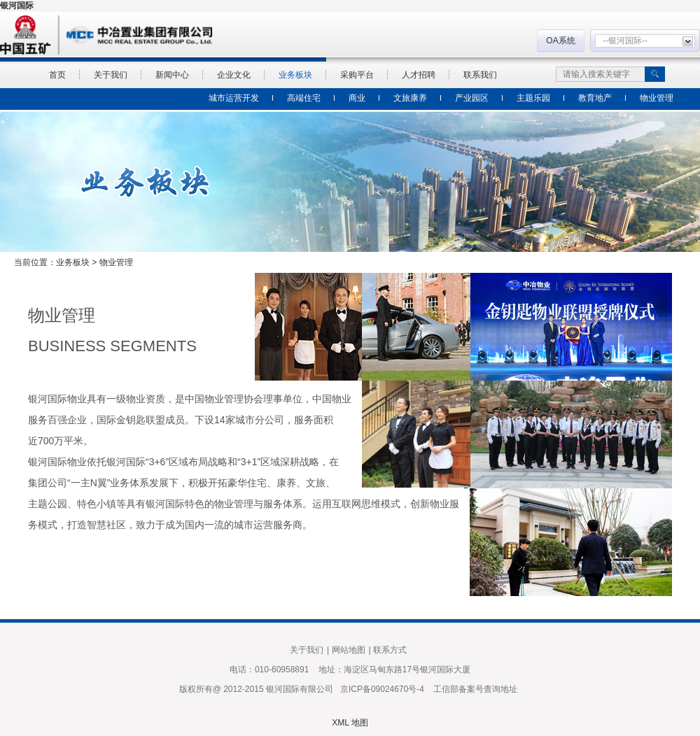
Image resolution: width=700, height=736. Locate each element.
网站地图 (349, 650)
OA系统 (560, 41)
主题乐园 (533, 98)
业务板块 (295, 75)
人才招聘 (419, 75)
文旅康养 (410, 98)
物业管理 (657, 98)
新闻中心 (172, 75)
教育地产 (595, 98)
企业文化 (234, 75)
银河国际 (17, 6)
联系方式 (390, 650)
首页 (57, 75)
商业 (357, 98)
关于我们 (111, 75)
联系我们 (480, 75)
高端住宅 (304, 98)
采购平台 (357, 75)
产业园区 (472, 98)
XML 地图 (350, 723)
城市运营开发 (234, 98)
